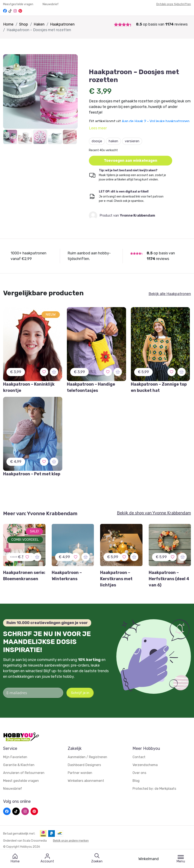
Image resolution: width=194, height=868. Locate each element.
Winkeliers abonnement (86, 781)
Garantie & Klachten (19, 765)
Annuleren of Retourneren (24, 773)
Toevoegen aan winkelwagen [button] (131, 161)
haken (113, 141)
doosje (97, 141)
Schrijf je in (80, 693)
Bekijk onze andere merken (71, 841)
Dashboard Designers (84, 765)
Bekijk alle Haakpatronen (170, 294)
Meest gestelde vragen (21, 781)
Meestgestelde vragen (18, 4)
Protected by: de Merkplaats (154, 789)
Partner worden (80, 773)
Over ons (139, 773)
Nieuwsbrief (51, 4)
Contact (139, 757)
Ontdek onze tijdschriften (174, 4)
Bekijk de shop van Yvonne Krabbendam (154, 513)
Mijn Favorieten (15, 757)
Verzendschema (145, 765)
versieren (132, 141)
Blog (136, 781)
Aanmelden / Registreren (87, 757)
